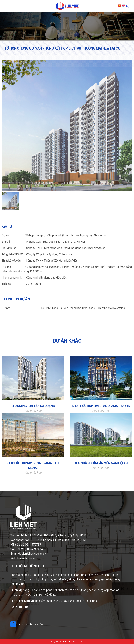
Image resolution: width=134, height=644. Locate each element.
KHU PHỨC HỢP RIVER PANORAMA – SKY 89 (101, 406)
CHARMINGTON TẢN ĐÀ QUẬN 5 (33, 406)
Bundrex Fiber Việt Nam (28, 624)
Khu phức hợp (33, 411)
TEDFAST (80, 641)
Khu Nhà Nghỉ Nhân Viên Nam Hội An (101, 463)
